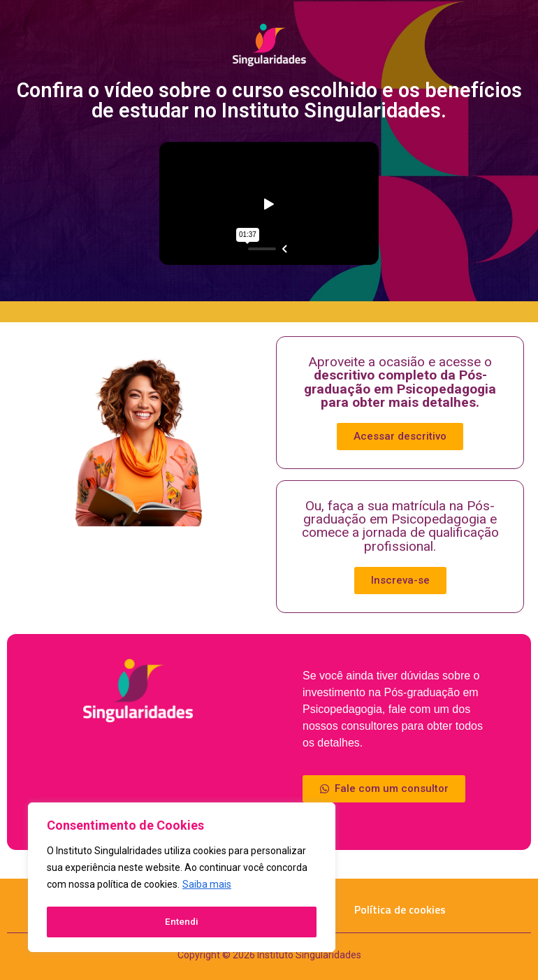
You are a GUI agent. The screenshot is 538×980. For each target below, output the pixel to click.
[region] (182, 879)
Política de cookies (400, 909)
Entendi (182, 922)
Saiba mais (207, 887)
